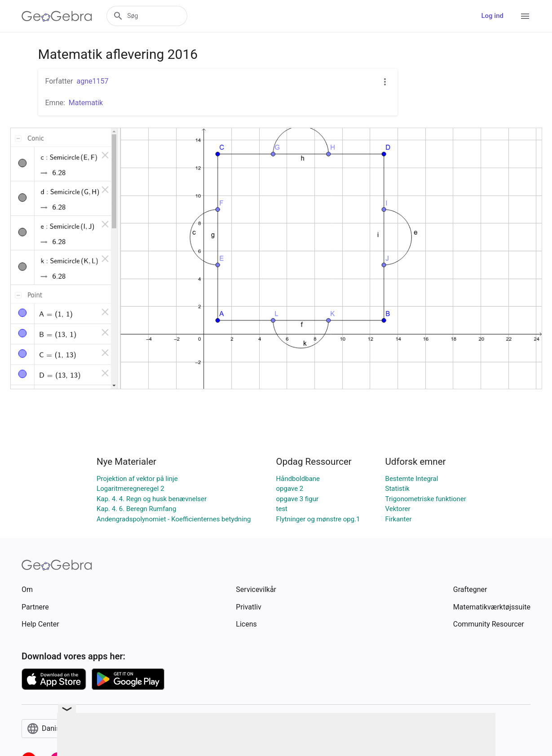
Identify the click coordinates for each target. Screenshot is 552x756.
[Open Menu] (525, 16)
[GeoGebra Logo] (57, 16)
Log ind (492, 16)
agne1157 (92, 81)
